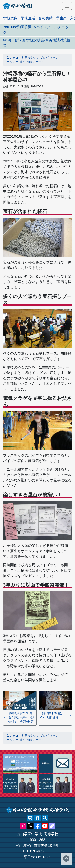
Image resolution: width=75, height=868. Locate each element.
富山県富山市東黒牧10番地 (37, 846)
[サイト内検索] (45, 818)
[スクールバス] (30, 818)
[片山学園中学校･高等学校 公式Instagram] (23, 826)
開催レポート (35, 62)
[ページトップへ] (66, 859)
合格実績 (46, 18)
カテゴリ (14, 58)
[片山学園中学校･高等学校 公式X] (30, 826)
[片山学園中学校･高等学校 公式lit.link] (52, 826)
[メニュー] (67, 6)
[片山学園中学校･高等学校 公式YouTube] (45, 826)
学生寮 (61, 18)
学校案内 (10, 18)
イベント (56, 58)
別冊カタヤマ (30, 58)
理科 (23, 62)
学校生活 (28, 18)
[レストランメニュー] (38, 818)
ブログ (44, 58)
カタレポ (13, 62)
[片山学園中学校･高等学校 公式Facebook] (38, 826)
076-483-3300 (41, 851)
